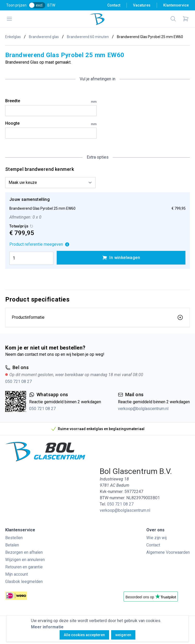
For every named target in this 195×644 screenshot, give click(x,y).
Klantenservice (176, 5)
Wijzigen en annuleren (25, 560)
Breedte (51, 101)
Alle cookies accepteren (84, 635)
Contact (114, 5)
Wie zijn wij (156, 538)
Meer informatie (47, 627)
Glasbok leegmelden (24, 582)
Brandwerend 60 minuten (88, 37)
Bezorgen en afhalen (24, 552)
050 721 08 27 (18, 381)
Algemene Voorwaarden (168, 552)
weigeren (123, 635)
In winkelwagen (121, 258)
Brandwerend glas (44, 37)
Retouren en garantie (24, 567)
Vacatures (142, 5)
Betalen (12, 545)
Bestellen (14, 538)
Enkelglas (13, 37)
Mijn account (17, 574)
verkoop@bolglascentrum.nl (143, 409)
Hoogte (51, 124)
